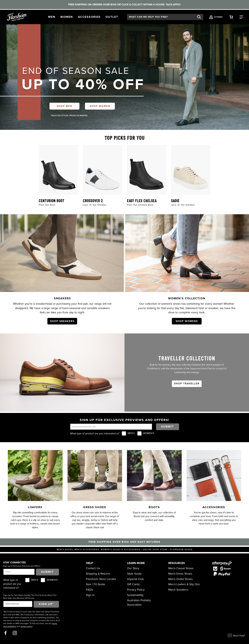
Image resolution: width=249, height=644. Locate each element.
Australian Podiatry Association (139, 602)
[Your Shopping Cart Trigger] (231, 17)
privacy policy (26, 626)
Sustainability (135, 595)
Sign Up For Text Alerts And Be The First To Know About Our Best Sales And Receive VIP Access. (30, 597)
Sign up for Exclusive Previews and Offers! (22, 566)
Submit (167, 427)
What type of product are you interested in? (95, 434)
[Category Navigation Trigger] (241, 17)
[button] (52, 17)
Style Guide (134, 574)
